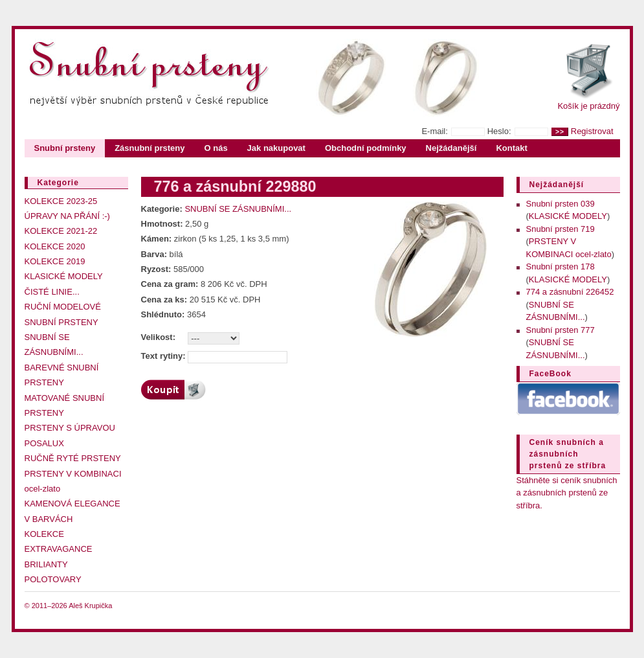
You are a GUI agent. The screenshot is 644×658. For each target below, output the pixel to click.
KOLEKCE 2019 (55, 261)
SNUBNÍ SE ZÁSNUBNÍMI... (238, 209)
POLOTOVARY (53, 579)
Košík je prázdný (588, 106)
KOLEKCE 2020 (55, 246)
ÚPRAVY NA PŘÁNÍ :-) (67, 216)
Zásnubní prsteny (150, 148)
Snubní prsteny (65, 148)
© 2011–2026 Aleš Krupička (69, 606)
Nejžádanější (451, 148)
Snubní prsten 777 (561, 330)
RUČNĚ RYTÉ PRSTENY (73, 458)
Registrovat (592, 131)
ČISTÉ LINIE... (52, 292)
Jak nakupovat (276, 148)
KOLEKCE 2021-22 (61, 231)
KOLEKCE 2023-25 (61, 201)
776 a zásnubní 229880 (235, 187)
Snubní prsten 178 (561, 267)
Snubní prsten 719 (561, 229)
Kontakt (511, 148)
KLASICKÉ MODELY (64, 276)
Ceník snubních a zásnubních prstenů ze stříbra (568, 454)
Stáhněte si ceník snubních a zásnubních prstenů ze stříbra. (567, 493)
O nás (216, 148)
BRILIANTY (46, 564)
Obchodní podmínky (366, 148)
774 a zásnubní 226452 (570, 292)
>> (560, 132)
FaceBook (550, 374)
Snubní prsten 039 (561, 204)
